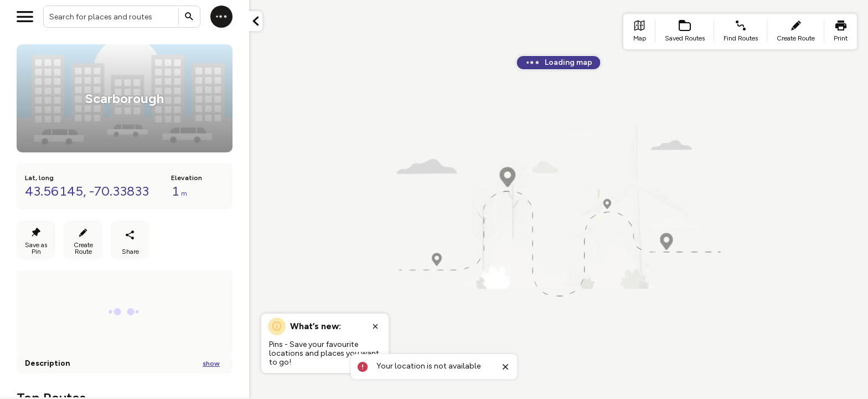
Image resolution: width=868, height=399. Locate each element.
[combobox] (122, 17)
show (211, 364)
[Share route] (130, 240)
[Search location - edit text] (122, 17)
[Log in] (221, 17)
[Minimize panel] (256, 21)
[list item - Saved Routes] (685, 32)
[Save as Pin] (36, 240)
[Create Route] (83, 240)
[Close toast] (505, 367)
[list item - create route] (796, 32)
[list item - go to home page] (639, 32)
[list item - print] (841, 32)
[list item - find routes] (741, 32)
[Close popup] (375, 326)
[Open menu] (25, 17)
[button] (256, 21)
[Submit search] (189, 17)
